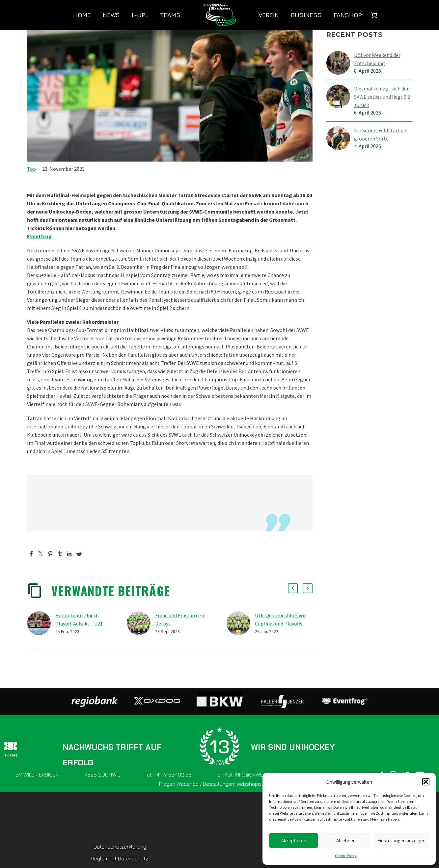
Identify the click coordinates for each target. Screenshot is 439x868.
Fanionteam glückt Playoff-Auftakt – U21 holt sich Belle (79, 624)
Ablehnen (346, 841)
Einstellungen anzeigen (401, 841)
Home (82, 15)
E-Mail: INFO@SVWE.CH (244, 775)
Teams (170, 15)
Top (31, 169)
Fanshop (348, 15)
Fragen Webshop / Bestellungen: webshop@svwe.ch (220, 784)
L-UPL (140, 15)
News (111, 15)
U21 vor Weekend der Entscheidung (377, 59)
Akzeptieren (294, 841)
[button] (426, 782)
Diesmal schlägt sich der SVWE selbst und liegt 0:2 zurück (382, 97)
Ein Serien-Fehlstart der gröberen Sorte (381, 134)
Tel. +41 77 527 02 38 (168, 775)
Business (306, 15)
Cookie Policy (346, 856)
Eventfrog (39, 236)
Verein (269, 15)
